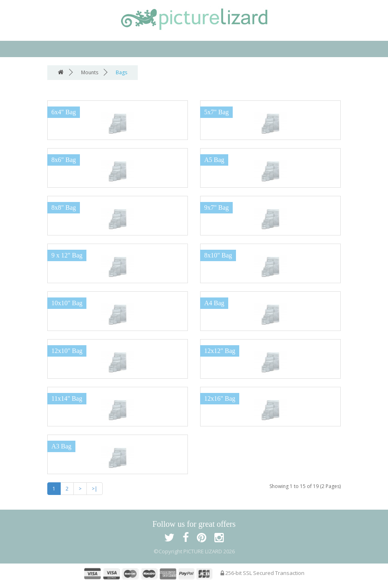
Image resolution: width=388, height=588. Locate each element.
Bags (121, 72)
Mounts (90, 72)
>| (95, 489)
